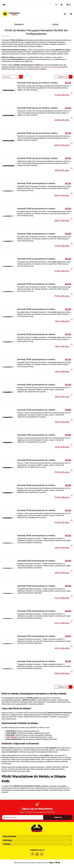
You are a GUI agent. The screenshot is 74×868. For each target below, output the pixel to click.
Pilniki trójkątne (12, 737)
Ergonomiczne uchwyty (49, 67)
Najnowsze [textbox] (6, 77)
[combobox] (12, 77)
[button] (69, 5)
